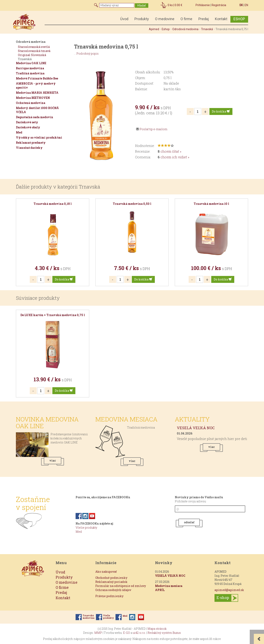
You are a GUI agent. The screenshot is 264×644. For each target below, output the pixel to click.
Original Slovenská (32, 55)
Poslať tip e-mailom (153, 129)
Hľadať (142, 6)
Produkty (142, 19)
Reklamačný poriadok (111, 582)
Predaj (204, 19)
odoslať (189, 522)
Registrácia (219, 5)
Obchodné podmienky (111, 578)
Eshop (166, 29)
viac (53, 460)
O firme (186, 19)
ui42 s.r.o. (139, 633)
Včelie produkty (86, 528)
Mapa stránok (157, 629)
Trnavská (207, 29)
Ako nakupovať (106, 572)
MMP (98, 633)
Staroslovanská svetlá (34, 47)
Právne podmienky (109, 596)
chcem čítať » (171, 151)
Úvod (124, 19)
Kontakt (221, 19)
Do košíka (221, 111)
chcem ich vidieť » (175, 157)
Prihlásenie (203, 5)
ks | (175, 5)
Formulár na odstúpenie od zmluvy (121, 586)
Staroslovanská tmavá (34, 51)
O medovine (165, 19)
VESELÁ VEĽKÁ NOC (196, 428)
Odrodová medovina (185, 29)
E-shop (223, 597)
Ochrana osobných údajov (113, 590)
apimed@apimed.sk (229, 590)
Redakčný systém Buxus (164, 633)
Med (79, 532)
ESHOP (239, 19)
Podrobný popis (87, 53)
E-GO (126, 633)
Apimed (154, 29)
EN (246, 5)
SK (241, 5)
